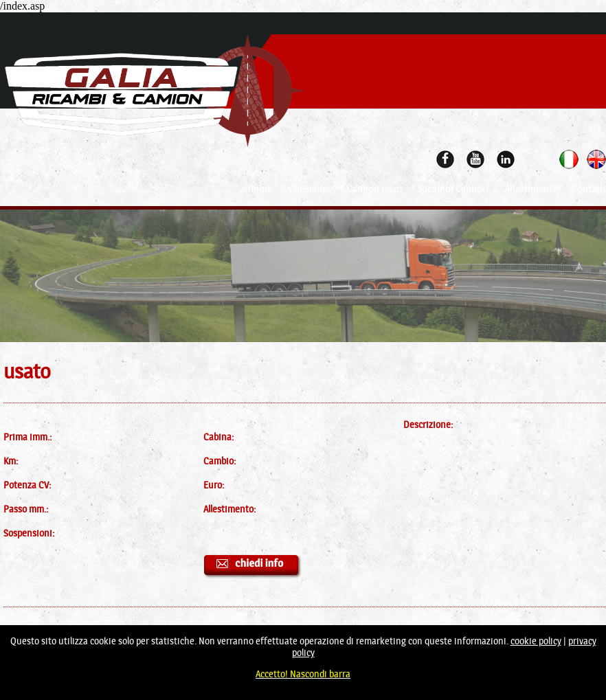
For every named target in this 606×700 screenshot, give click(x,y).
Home (260, 189)
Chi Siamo (310, 189)
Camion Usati (375, 189)
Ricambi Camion (453, 189)
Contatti (589, 189)
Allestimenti (530, 189)
